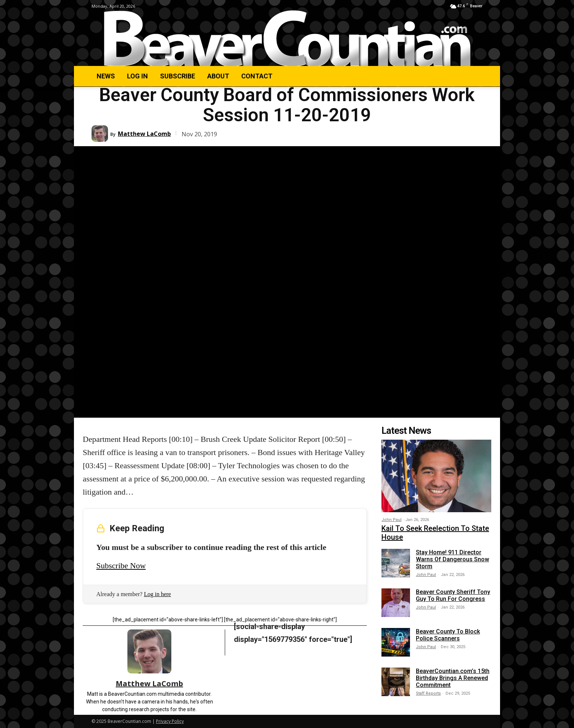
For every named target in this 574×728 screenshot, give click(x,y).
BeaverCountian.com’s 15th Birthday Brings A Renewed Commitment (453, 678)
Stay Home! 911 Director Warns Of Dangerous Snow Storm (452, 559)
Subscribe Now (121, 566)
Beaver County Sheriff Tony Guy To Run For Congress (453, 595)
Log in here (157, 594)
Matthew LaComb (144, 134)
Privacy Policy (170, 721)
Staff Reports (428, 693)
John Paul (392, 520)
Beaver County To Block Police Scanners (448, 635)
